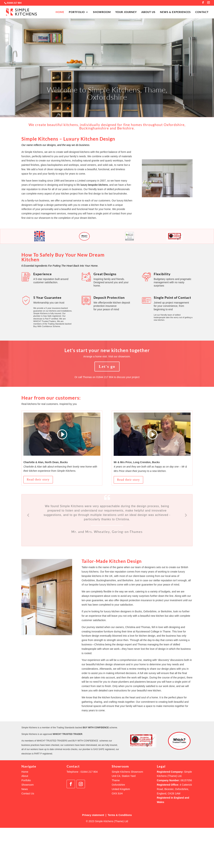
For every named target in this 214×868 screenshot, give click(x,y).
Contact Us (28, 793)
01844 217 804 (14, 3)
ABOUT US (148, 12)
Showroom (28, 785)
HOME (60, 12)
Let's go (107, 366)
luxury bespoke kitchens (94, 185)
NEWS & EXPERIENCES (175, 12)
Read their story (38, 479)
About (25, 776)
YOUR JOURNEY (126, 12)
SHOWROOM (102, 12)
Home (25, 772)
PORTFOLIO (77, 12)
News (25, 789)
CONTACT (202, 12)
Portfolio (26, 780)
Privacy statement (93, 815)
